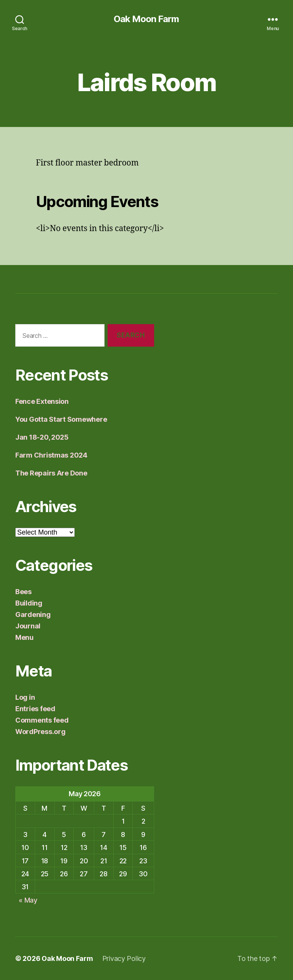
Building (29, 603)
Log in (25, 697)
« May (28, 900)
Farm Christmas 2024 (51, 455)
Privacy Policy (124, 958)
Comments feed (42, 720)
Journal (28, 626)
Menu (24, 637)
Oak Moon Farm (146, 19)
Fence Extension (42, 401)
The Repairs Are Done (51, 473)
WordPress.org (40, 732)
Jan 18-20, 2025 (42, 437)
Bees (23, 592)
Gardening (33, 615)
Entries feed (35, 709)
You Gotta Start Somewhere (61, 419)
